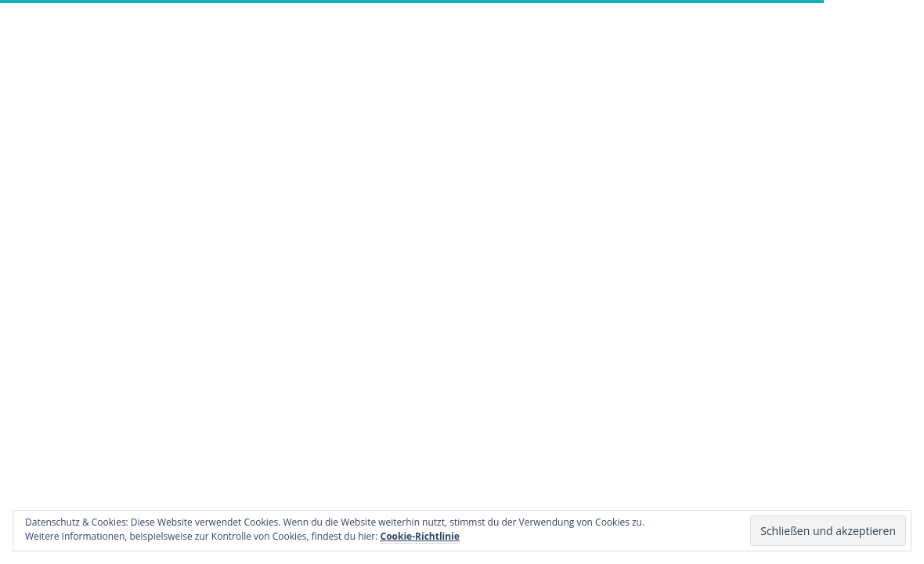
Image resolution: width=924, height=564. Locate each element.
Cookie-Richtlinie (420, 536)
